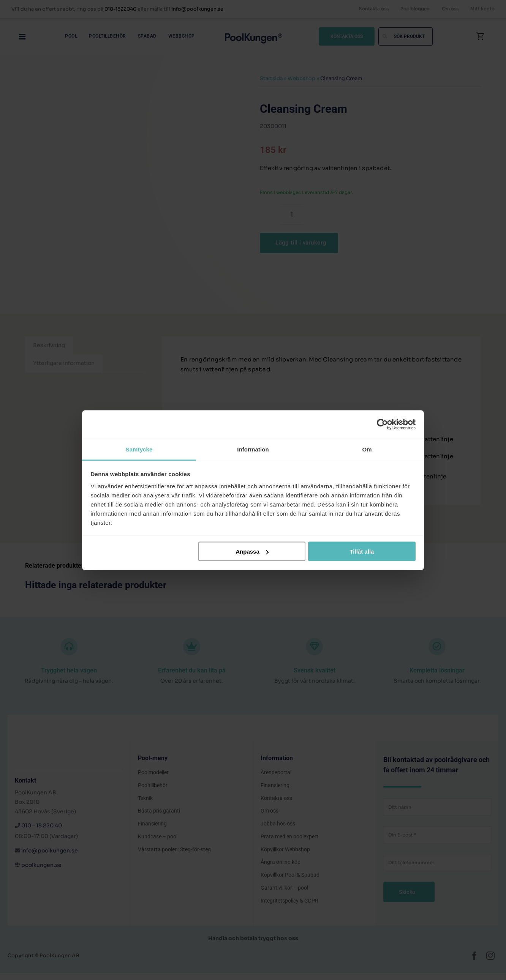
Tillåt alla (362, 552)
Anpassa (252, 552)
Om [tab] (367, 449)
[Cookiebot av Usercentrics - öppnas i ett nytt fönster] (382, 425)
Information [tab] (253, 449)
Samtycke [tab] (139, 449)
